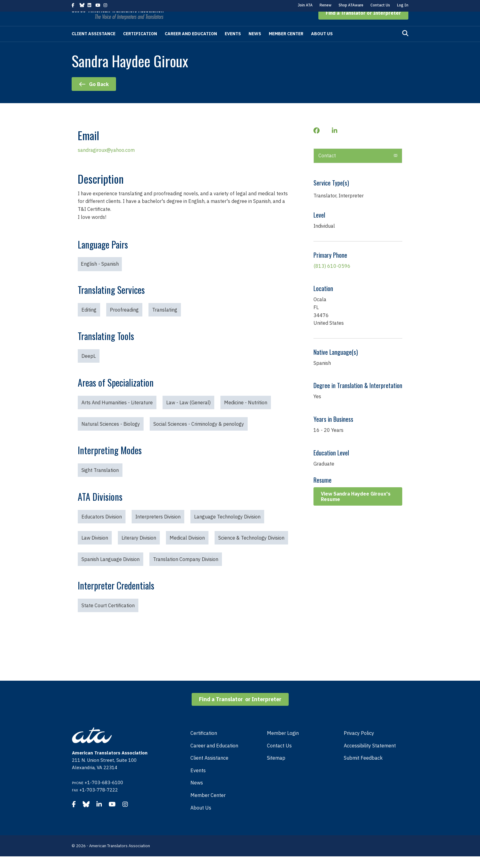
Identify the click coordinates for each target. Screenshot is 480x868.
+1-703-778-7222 (99, 801)
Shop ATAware (351, 5)
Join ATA (305, 5)
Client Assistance (94, 45)
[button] (363, 24)
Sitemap (276, 769)
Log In (403, 5)
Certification (140, 45)
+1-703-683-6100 (104, 794)
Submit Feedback (363, 769)
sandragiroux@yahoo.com (106, 162)
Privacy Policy (359, 745)
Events (233, 45)
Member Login (283, 745)
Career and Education (191, 45)
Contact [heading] (327, 167)
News (255, 45)
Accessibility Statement (370, 757)
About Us (322, 45)
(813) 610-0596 (332, 278)
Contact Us (380, 5)
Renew (326, 5)
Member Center (286, 45)
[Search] (405, 45)
